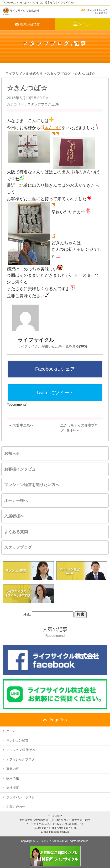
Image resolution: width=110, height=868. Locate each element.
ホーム (11, 731)
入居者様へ (14, 516)
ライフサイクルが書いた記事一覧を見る (52, 346)
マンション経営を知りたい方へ (32, 485)
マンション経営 (17, 740)
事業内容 (13, 769)
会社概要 (13, 788)
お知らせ (12, 453)
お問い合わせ (16, 807)
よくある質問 (16, 532)
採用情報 (13, 778)
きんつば (53, 128)
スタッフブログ (47, 43)
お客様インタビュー (22, 469)
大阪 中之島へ (23, 425)
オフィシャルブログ (20, 759)
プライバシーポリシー (22, 797)
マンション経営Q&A (21, 750)
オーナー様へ (16, 501)
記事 (80, 43)
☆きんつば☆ (27, 88)
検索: (27, 615)
